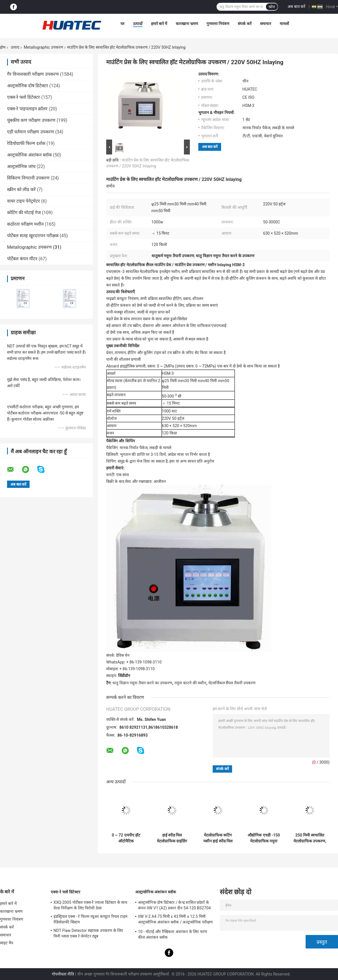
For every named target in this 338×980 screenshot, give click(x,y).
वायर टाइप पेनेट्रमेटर (24, 201)
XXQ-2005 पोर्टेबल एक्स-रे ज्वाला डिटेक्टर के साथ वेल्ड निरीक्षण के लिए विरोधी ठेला (90, 905)
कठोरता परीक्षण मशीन (25, 224)
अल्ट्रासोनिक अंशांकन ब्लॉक (29, 155)
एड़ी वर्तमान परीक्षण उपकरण (31, 132)
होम (3, 47)
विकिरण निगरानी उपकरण (28, 178)
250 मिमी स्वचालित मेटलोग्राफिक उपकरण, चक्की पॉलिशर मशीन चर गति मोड (310, 838)
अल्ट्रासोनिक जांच (21, 166)
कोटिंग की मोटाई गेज (24, 213)
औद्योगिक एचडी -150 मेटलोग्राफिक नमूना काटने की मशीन (264, 838)
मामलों (284, 24)
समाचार (266, 24)
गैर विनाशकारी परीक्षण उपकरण (33, 74)
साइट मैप (7, 943)
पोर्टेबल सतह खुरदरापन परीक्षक (33, 236)
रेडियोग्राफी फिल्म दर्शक (26, 143)
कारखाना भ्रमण (187, 24)
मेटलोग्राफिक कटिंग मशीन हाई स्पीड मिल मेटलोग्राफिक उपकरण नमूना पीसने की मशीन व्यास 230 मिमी (218, 838)
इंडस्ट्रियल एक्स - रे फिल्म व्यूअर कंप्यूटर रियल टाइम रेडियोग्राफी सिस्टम (90, 919)
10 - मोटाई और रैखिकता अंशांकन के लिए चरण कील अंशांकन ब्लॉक (173, 934)
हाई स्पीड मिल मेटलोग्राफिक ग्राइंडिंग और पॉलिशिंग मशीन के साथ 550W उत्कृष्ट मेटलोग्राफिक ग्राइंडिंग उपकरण (172, 838)
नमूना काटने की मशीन (190, 683)
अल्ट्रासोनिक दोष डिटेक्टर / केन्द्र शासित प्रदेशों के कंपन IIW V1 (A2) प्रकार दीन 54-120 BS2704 (174, 905)
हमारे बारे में (159, 24)
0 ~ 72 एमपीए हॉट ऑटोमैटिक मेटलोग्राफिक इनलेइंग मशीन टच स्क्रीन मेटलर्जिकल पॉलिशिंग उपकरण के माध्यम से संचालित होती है (126, 838)
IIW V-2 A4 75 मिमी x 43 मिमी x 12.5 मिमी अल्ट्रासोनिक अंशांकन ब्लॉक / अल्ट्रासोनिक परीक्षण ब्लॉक (175, 920)
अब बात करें (296, 6)
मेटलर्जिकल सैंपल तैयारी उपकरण (232, 683)
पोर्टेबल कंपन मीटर (22, 259)
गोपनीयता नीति (63, 974)
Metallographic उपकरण (43, 47)
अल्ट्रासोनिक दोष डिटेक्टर (28, 86)
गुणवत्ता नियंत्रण (218, 24)
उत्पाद (15, 47)
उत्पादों (138, 24)
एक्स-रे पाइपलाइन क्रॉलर (27, 109)
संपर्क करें (244, 24)
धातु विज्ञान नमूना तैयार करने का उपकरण (142, 683)
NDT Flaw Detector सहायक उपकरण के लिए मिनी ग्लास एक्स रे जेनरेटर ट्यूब (88, 933)
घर (123, 24)
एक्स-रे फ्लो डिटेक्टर (24, 97)
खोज (272, 7)
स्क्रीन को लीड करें (21, 190)
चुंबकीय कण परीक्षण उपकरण (31, 120)
